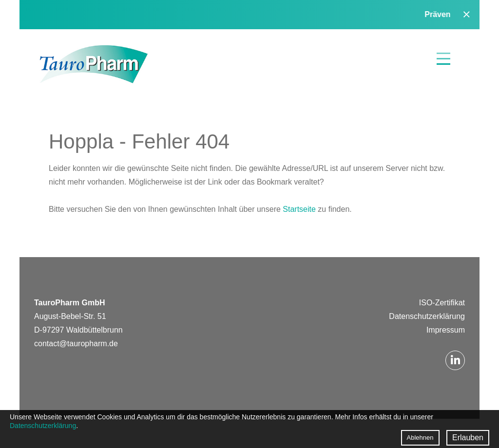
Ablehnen (420, 438)
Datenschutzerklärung (427, 316)
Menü (443, 59)
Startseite (300, 209)
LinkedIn (455, 360)
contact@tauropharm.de (76, 344)
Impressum (446, 330)
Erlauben (468, 438)
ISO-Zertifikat (442, 303)
